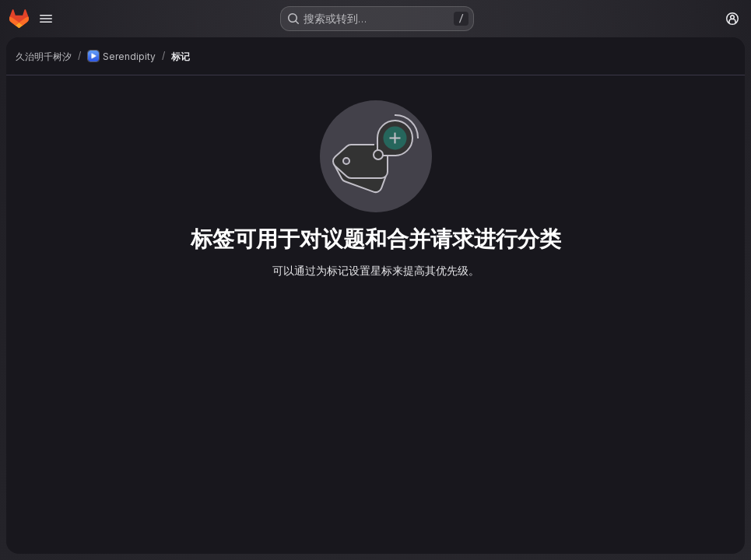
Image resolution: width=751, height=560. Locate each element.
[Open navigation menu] (46, 19)
